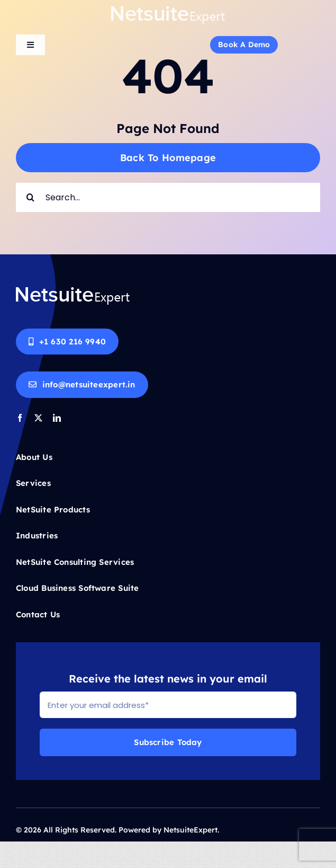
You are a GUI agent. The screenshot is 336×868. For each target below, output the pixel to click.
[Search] (30, 197)
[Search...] (168, 197)
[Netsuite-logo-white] (168, 9)
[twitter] (38, 418)
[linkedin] (57, 418)
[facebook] (20, 418)
